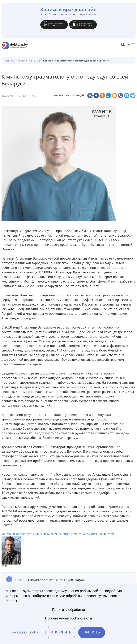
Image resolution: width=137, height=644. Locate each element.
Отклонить (61, 632)
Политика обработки (68, 610)
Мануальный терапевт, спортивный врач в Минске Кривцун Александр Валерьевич (58, 534)
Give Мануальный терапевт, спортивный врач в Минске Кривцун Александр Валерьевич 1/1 (3, 566)
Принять (92, 632)
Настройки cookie (25, 632)
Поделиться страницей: (69, 95)
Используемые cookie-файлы (68, 618)
